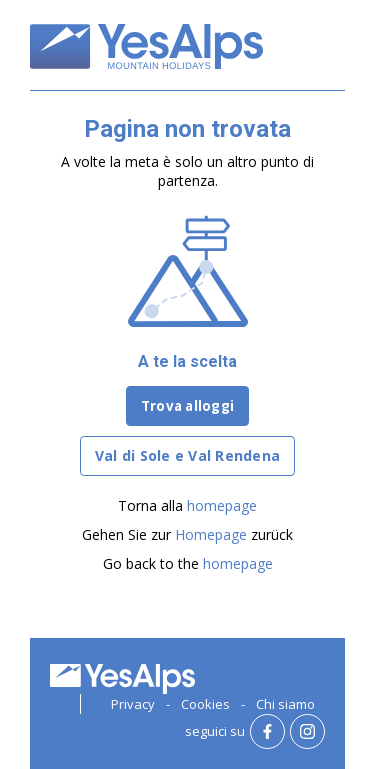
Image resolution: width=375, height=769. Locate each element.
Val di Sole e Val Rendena (187, 455)
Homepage (211, 534)
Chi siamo (285, 704)
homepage (222, 505)
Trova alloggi (187, 406)
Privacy (133, 704)
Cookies (205, 704)
